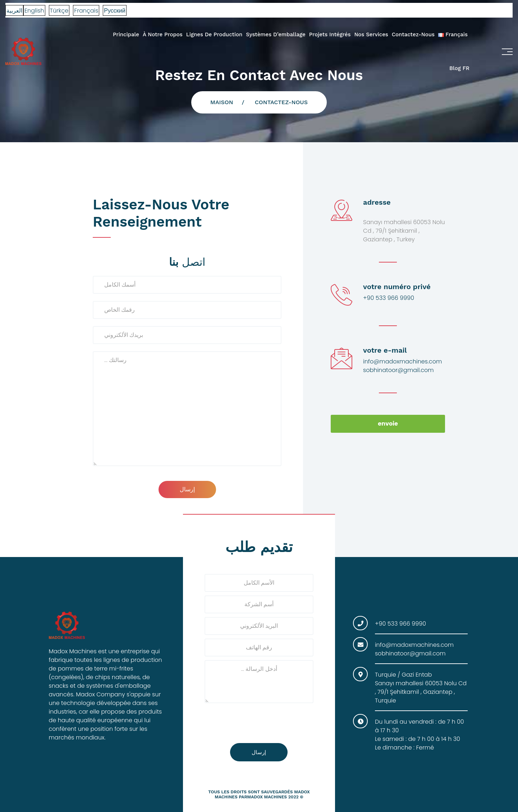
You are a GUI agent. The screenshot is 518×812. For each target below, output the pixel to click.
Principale (126, 34)
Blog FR (459, 68)
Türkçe (59, 11)
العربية (14, 11)
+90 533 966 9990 (389, 298)
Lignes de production (214, 34)
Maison (222, 102)
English (34, 11)
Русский (114, 11)
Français (86, 11)
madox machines (267, 797)
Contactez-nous (413, 34)
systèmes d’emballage (276, 34)
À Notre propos (163, 34)
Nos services (371, 34)
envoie (388, 424)
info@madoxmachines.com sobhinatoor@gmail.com (402, 366)
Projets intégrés (330, 34)
